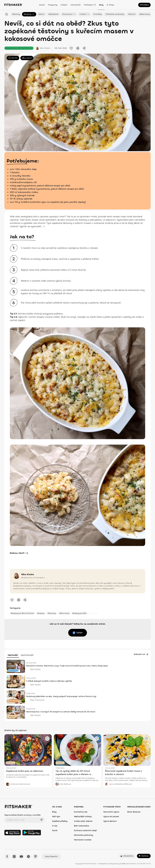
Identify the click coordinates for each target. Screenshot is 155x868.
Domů (42, 5)
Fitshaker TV (90, 5)
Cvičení (64, 5)
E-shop (110, 5)
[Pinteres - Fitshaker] (36, 857)
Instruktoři (76, 5)
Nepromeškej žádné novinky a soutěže (22, 815)
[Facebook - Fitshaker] (7, 857)
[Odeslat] (41, 820)
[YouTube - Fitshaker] (21, 857)
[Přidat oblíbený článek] (71, 48)
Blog (101, 5)
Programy (53, 5)
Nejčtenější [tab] (13, 655)
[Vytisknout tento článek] (78, 48)
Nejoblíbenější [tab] (27, 655)
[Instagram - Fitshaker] (14, 857)
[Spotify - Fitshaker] (28, 857)
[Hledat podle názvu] (7, 14)
